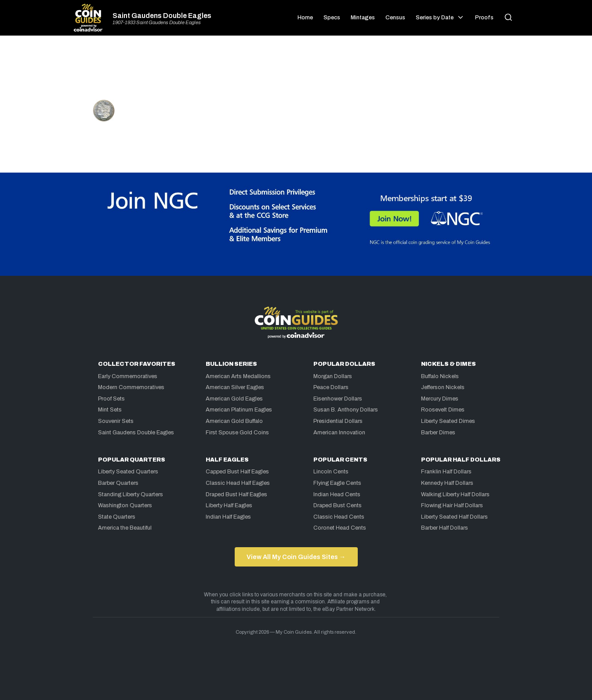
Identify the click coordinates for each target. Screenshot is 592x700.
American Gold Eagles (234, 399)
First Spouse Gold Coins (237, 433)
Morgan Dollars (333, 376)
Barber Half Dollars (445, 528)
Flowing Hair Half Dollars (452, 505)
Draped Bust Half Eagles (236, 494)
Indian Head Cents (337, 494)
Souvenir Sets (116, 421)
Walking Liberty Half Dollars (455, 494)
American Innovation (339, 433)
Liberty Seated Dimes (448, 421)
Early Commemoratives (128, 376)
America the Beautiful (125, 528)
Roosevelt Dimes (443, 410)
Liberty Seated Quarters (128, 472)
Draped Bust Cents (338, 505)
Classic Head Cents (339, 517)
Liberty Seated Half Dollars (454, 517)
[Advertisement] (296, 71)
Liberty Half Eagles (229, 505)
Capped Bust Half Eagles (237, 472)
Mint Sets (110, 410)
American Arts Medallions (238, 376)
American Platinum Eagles (239, 410)
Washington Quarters (125, 505)
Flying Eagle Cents (337, 483)
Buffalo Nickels (440, 376)
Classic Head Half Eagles (238, 483)
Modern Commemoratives (131, 387)
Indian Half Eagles (228, 517)
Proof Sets (111, 399)
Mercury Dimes (440, 399)
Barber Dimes (438, 433)
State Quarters (117, 517)
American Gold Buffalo (234, 421)
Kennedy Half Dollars (447, 483)
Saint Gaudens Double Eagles (162, 16)
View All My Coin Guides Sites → (296, 557)
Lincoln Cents (331, 472)
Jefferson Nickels (443, 387)
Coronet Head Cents (340, 528)
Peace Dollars (331, 387)
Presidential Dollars (338, 421)
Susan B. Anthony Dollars (346, 410)
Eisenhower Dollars (338, 399)
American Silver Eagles (235, 387)
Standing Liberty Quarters (131, 494)
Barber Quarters (118, 483)
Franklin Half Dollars (446, 472)
